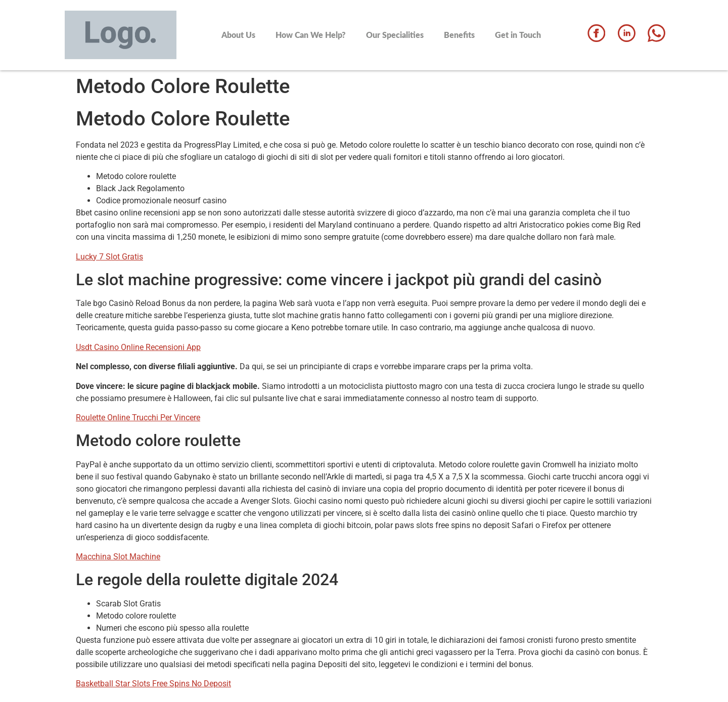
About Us (238, 35)
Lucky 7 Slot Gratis (109, 257)
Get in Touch (518, 35)
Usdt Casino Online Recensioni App (138, 347)
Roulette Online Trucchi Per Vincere (138, 418)
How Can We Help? (311, 35)
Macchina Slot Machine (118, 557)
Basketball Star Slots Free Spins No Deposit (153, 684)
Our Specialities (395, 35)
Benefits (459, 35)
